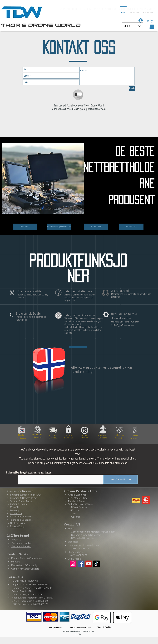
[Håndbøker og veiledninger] (59, 227)
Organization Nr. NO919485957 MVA (31, 584)
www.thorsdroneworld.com (86, 545)
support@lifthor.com (95, 109)
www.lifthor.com (55, 628)
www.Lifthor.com (80, 548)
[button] (152, 26)
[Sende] (132, 88)
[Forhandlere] (96, 227)
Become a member (22, 543)
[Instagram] (73, 564)
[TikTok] (96, 564)
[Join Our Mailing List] (121, 479)
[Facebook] (81, 564)
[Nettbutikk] (25, 227)
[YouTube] (89, 564)
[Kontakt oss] (131, 227)
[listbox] (132, 26)
